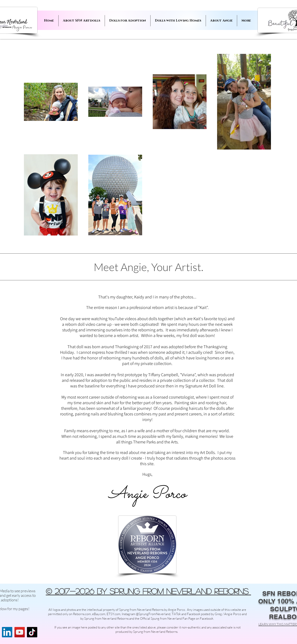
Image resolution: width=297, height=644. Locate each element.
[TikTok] (32, 632)
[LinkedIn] (7, 632)
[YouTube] (20, 632)
